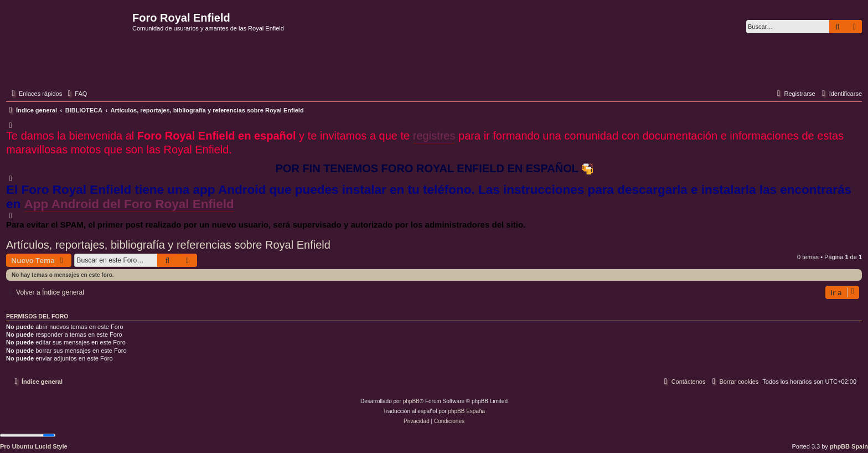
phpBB (411, 401)
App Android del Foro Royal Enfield (129, 204)
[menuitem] (76, 94)
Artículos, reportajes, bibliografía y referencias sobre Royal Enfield (168, 245)
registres (434, 136)
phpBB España (466, 411)
